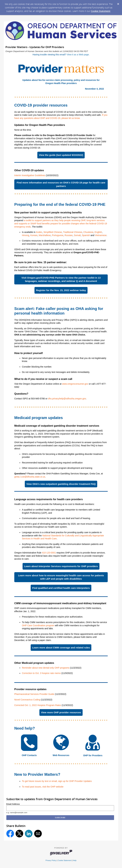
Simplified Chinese (53, 232)
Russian (69, 235)
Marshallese (45, 235)
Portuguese (58, 235)
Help (75, 860)
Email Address (13, 804)
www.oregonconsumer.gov (75, 384)
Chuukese (88, 232)
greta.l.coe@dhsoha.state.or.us (30, 477)
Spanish (86, 235)
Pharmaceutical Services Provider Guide (34, 694)
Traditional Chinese (73, 232)
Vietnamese (101, 235)
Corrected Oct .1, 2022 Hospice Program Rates (38, 705)
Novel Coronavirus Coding (27, 700)
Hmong (25, 235)
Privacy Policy (51, 860)
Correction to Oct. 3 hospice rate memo (41, 673)
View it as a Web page (78, 55)
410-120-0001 (49, 553)
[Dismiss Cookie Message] (118, 3)
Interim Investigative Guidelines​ (30, 175)
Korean (34, 235)
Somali (77, 235)
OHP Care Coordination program (38, 625)
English (98, 232)
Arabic (39, 232)
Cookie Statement (101, 11)
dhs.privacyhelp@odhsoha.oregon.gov (67, 399)
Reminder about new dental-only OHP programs (46, 668)
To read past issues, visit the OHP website (43, 787)
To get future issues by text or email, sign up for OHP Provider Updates (57, 781)
